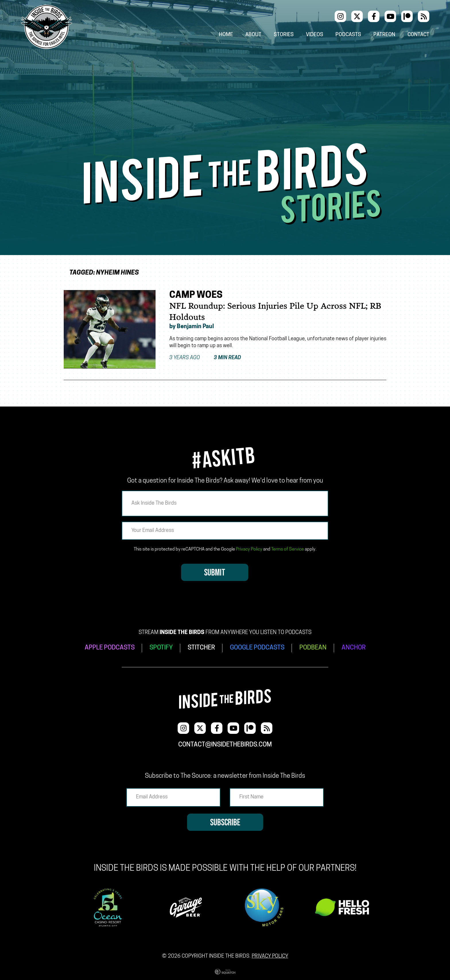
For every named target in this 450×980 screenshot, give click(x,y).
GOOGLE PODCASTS (257, 648)
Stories (284, 35)
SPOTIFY (161, 648)
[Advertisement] (225, 100)
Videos (315, 35)
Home (226, 35)
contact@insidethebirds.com (225, 745)
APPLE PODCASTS (110, 648)
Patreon (384, 35)
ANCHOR (354, 648)
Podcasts (348, 35)
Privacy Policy (249, 549)
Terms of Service (288, 549)
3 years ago (205, 358)
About (253, 35)
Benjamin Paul (195, 327)
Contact (418, 35)
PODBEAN (313, 648)
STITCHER (201, 648)
